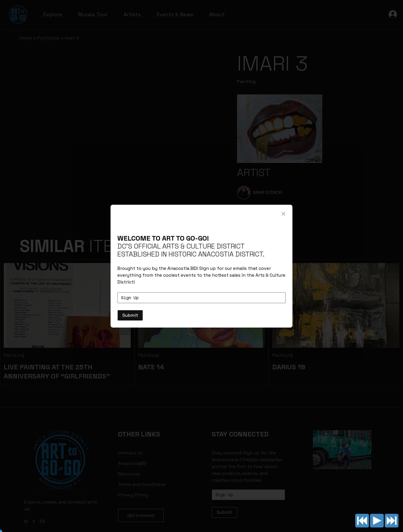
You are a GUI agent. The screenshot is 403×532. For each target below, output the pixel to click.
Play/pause (377, 521)
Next (392, 521)
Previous (362, 521)
